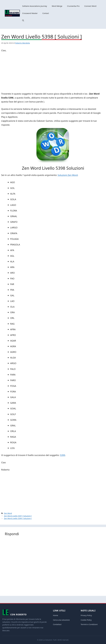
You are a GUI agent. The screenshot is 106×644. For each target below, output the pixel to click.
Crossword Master (30, 13)
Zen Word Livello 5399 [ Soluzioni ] (18, 518)
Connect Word (90, 6)
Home (56, 615)
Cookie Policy (86, 620)
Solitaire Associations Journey (35, 6)
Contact (46, 13)
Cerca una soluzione (61, 620)
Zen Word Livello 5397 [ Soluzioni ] (18, 516)
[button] (23, 20)
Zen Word (8, 513)
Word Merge (57, 6)
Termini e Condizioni (89, 624)
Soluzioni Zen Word (68, 175)
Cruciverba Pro (73, 6)
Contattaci (57, 624)
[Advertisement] (53, 72)
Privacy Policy (86, 615)
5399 (63, 455)
